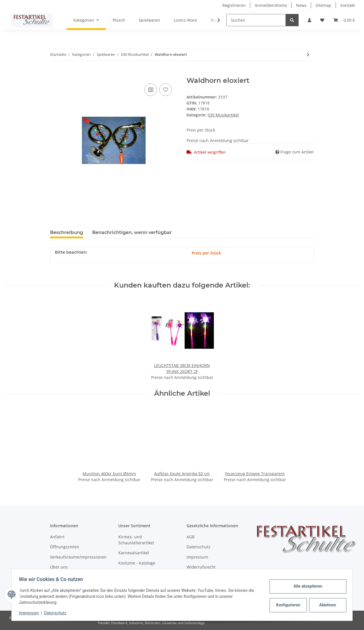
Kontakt (348, 5)
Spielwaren (149, 20)
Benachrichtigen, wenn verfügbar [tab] (132, 232)
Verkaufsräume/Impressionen (78, 557)
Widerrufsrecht (201, 567)
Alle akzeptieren (306, 586)
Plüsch (119, 20)
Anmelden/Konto (271, 5)
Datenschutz (198, 547)
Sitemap (323, 5)
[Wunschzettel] (322, 20)
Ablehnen (326, 605)
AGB (191, 537)
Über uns (59, 567)
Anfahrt (57, 537)
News (301, 5)
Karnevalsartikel (134, 553)
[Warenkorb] (344, 20)
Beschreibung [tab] (67, 232)
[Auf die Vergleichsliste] (151, 90)
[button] (309, 20)
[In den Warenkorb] (55, 73)
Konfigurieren (287, 605)
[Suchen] (256, 20)
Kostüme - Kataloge (137, 563)
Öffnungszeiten (65, 547)
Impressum (197, 557)
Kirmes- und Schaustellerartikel (136, 540)
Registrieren (234, 5)
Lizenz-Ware (185, 20)
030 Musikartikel (223, 115)
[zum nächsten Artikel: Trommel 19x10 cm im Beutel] (308, 55)
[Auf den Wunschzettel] (166, 90)
